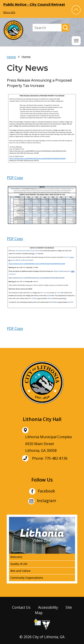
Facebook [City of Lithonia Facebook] (42, 491)
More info (9, 12)
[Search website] (47, 28)
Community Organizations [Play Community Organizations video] (27, 578)
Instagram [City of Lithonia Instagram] (42, 501)
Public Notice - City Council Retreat (34, 4)
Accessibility (48, 607)
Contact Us (21, 607)
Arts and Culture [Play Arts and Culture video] (20, 571)
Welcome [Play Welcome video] (16, 557)
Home (11, 57)
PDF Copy (15, 178)
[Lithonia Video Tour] (42, 535)
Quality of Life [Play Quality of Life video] (19, 564)
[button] (76, 10)
